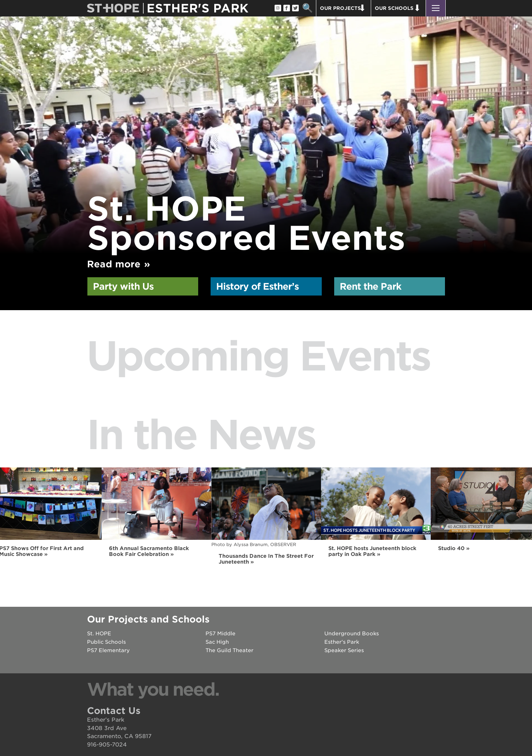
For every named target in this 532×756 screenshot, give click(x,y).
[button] (436, 8)
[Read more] (266, 139)
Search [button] (308, 8)
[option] (266, 139)
